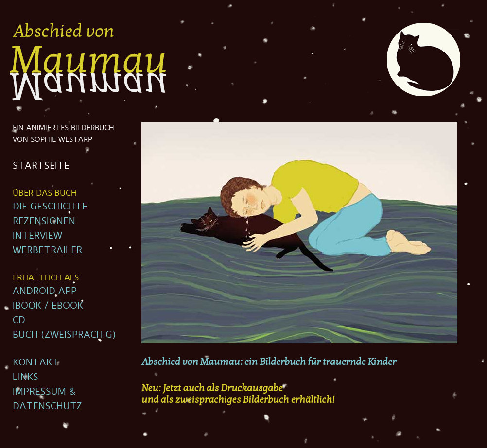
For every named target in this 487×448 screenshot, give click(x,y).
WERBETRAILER (47, 250)
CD (19, 320)
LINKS (26, 377)
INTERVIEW (37, 236)
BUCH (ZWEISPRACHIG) (64, 335)
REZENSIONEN (44, 221)
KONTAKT (36, 362)
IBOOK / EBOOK (48, 306)
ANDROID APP (45, 291)
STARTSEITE (41, 166)
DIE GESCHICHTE (50, 207)
